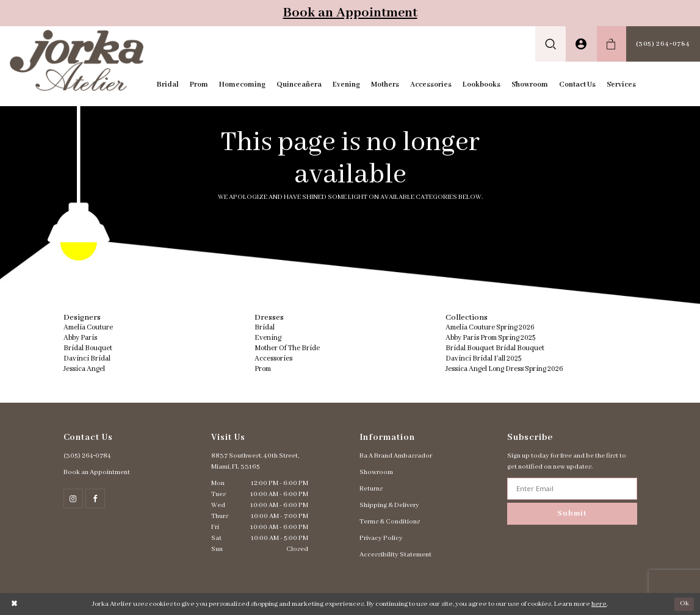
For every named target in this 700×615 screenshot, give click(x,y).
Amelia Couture (88, 327)
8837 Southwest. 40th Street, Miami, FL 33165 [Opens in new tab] (255, 461)
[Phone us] (663, 44)
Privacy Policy (381, 538)
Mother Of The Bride (287, 348)
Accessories (273, 358)
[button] (551, 44)
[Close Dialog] (15, 604)
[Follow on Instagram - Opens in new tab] (73, 498)
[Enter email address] (572, 489)
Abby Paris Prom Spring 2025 (490, 338)
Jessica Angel (84, 369)
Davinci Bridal (87, 358)
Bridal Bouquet (88, 348)
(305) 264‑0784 (88, 456)
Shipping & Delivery (389, 505)
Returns (371, 489)
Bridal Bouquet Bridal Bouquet (495, 348)
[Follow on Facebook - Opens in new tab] (95, 498)
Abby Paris (80, 338)
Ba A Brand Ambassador (396, 456)
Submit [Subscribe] (572, 513)
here (599, 604)
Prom (263, 369)
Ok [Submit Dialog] (684, 603)
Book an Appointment (350, 13)
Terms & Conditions (390, 522)
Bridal (265, 327)
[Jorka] (77, 60)
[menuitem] (551, 44)
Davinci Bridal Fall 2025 (483, 358)
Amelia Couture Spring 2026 (490, 327)
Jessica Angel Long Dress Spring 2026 (504, 369)
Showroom (376, 472)
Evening (268, 338)
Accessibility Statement (395, 555)
